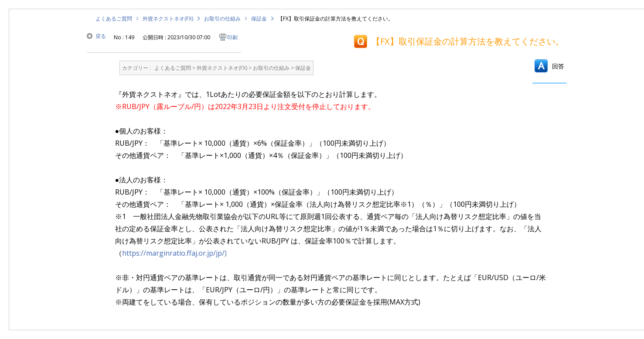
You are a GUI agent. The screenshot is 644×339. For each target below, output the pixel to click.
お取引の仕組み (222, 19)
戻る (101, 36)
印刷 (232, 37)
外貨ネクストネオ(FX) (168, 19)
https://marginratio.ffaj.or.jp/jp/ (173, 253)
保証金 (259, 19)
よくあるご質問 (114, 19)
